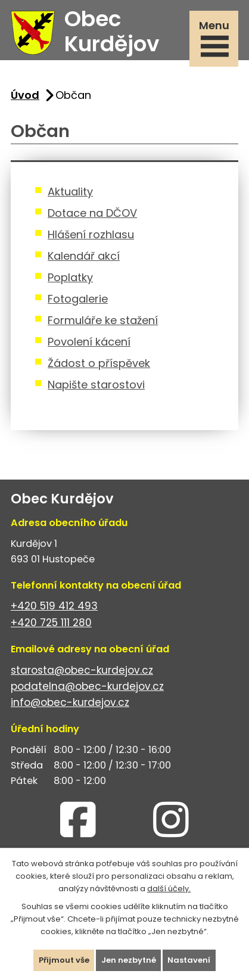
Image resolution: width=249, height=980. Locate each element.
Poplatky (70, 277)
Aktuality (70, 192)
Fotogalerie (78, 299)
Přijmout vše (64, 960)
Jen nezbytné (129, 960)
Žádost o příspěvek (99, 363)
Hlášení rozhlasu (91, 234)
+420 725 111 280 (51, 623)
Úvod (25, 95)
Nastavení (189, 960)
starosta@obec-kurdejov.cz (82, 670)
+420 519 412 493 (54, 606)
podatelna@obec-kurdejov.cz (87, 686)
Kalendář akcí (84, 256)
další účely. (169, 888)
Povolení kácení (89, 342)
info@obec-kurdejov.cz (70, 702)
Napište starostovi (96, 385)
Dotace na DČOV (92, 213)
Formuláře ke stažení (103, 320)
